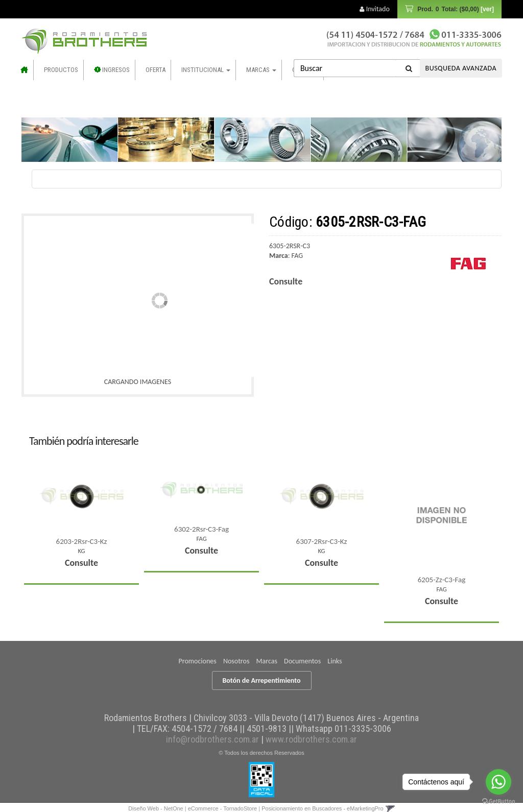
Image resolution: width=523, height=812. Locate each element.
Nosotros (236, 661)
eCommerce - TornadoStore (223, 808)
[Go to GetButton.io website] (498, 802)
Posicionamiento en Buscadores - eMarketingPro (322, 808)
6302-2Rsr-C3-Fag (201, 529)
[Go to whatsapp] (498, 782)
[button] (390, 808)
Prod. (455, 9)
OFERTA (156, 70)
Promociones (198, 661)
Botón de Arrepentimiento (262, 680)
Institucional (206, 70)
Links (335, 661)
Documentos (302, 661)
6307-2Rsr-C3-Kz (322, 541)
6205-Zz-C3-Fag (442, 580)
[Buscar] (409, 68)
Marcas (261, 70)
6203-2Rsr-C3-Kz (82, 541)
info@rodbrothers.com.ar (212, 739)
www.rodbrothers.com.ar (311, 739)
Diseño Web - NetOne (156, 808)
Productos (61, 70)
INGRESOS (112, 70)
